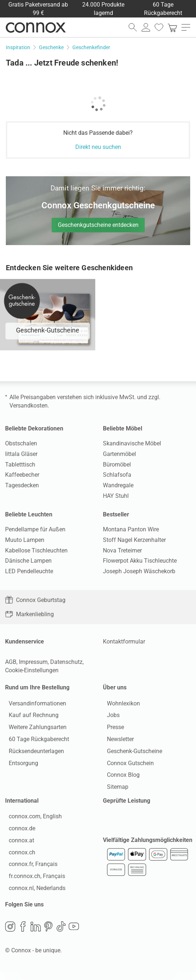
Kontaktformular (124, 641)
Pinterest (48, 934)
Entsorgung (20, 765)
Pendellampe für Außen (35, 529)
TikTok (61, 934)
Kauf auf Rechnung (30, 717)
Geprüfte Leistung (127, 805)
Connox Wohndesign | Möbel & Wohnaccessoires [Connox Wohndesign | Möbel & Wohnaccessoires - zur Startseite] (36, 27)
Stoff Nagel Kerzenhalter (134, 540)
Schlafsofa (117, 475)
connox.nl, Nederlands (33, 894)
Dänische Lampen (28, 561)
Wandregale (118, 485)
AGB (11, 662)
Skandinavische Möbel (132, 443)
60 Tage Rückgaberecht (35, 741)
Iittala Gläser (21, 454)
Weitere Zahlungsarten (34, 729)
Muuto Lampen (25, 540)
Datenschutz (66, 662)
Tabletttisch (20, 465)
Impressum (33, 662)
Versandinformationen (34, 705)
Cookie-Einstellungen (32, 670)
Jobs (109, 717)
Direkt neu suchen (98, 147)
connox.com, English (32, 822)
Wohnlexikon (119, 705)
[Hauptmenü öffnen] (186, 27)
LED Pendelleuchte (29, 571)
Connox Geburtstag (35, 600)
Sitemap (114, 789)
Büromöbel (117, 465)
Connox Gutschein (126, 765)
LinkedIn (36, 934)
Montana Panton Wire (131, 529)
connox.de (18, 835)
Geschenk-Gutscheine (131, 753)
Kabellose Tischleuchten (36, 550)
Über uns (115, 687)
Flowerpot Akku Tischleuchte (140, 561)
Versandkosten (29, 406)
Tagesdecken (22, 485)
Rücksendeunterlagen (33, 753)
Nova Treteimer (122, 550)
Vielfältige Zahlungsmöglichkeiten (148, 848)
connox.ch (18, 858)
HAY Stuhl (116, 496)
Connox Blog (119, 777)
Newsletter (116, 741)
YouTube (74, 934)
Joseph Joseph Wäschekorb (139, 571)
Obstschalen (21, 443)
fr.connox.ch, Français (33, 882)
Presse (111, 729)
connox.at (18, 846)
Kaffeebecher (22, 475)
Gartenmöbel (119, 454)
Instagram (10, 934)
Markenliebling (29, 614)
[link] (172, 27)
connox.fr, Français (29, 870)
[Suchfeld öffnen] (133, 27)
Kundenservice (25, 641)
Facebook (23, 934)
